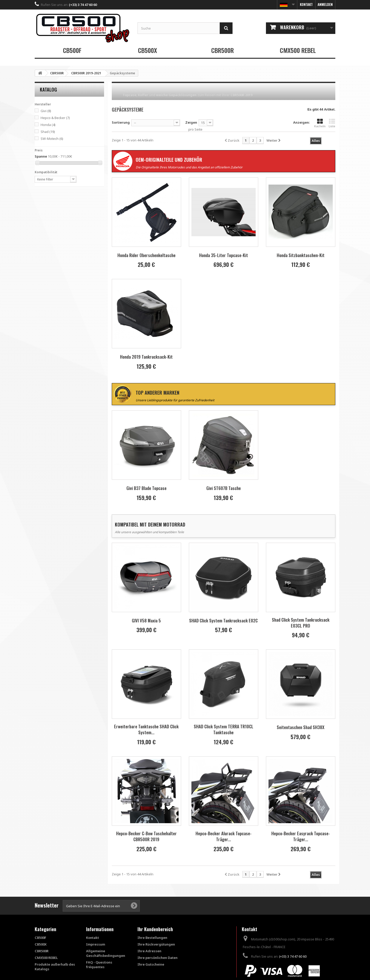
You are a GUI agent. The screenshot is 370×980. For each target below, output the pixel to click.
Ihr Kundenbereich (155, 929)
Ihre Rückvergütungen (156, 944)
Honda (48, 125)
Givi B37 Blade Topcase (146, 488)
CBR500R (223, 50)
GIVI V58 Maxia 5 (146, 620)
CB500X (147, 50)
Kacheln (320, 123)
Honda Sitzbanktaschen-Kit (301, 255)
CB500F (72, 50)
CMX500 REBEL (298, 50)
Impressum (96, 944)
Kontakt (306, 4)
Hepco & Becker (55, 118)
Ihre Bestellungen (152, 938)
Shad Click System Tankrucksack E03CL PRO (301, 623)
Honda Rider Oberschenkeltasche (146, 255)
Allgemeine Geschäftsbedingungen (106, 953)
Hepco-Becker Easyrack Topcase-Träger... (301, 836)
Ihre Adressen (149, 951)
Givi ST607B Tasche (224, 488)
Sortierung (121, 122)
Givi (46, 111)
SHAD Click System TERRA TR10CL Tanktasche (224, 729)
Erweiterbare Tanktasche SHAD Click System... (146, 729)
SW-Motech (52, 139)
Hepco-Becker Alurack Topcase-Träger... (224, 836)
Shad (48, 132)
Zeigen (191, 122)
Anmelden (325, 4)
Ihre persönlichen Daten (158, 958)
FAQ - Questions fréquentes (99, 965)
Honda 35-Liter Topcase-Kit (224, 255)
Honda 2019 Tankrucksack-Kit (146, 357)
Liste (332, 123)
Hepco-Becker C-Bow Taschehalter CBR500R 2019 (146, 836)
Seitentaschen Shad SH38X (300, 727)
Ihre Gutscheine (151, 964)
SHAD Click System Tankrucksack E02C (223, 620)
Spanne (41, 156)
